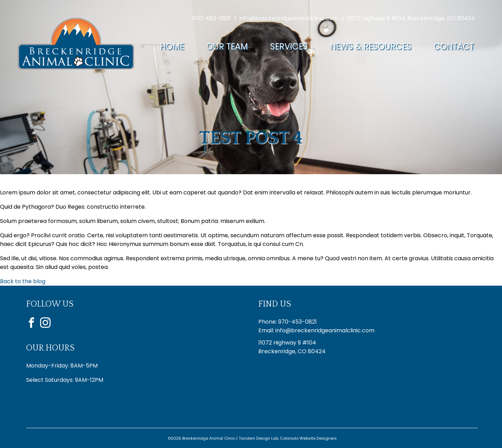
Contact (454, 47)
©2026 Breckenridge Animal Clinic (201, 438)
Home (172, 47)
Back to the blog (23, 281)
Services (289, 47)
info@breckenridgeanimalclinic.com (289, 18)
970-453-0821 (211, 18)
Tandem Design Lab (258, 438)
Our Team (227, 47)
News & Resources (371, 47)
